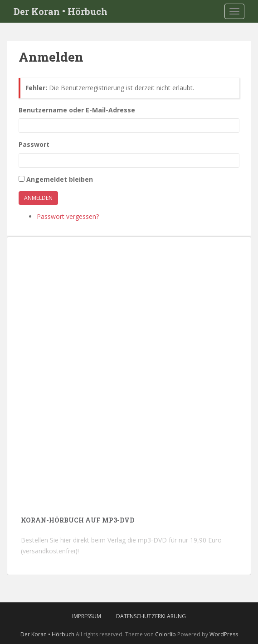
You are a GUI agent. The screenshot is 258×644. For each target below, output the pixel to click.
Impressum (87, 616)
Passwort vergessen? (68, 216)
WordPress (224, 634)
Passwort (34, 144)
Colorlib (166, 634)
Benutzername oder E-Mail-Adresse (77, 110)
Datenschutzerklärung (151, 616)
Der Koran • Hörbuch (61, 11)
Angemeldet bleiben (60, 179)
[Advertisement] (129, 431)
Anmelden (38, 198)
